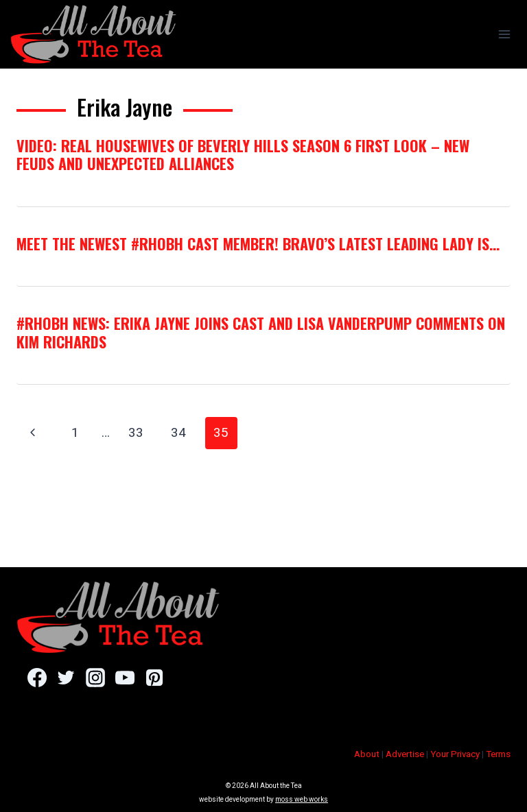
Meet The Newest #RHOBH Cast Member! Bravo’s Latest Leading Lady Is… (258, 243)
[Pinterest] (154, 678)
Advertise (405, 754)
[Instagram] (95, 678)
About (367, 754)
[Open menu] (504, 34)
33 (136, 432)
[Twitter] (66, 678)
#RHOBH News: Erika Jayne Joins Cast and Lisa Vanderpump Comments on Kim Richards (261, 332)
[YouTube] (125, 678)
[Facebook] (37, 678)
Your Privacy (455, 754)
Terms (498, 754)
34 (178, 432)
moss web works (302, 799)
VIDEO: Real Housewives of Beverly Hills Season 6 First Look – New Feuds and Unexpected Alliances (243, 154)
